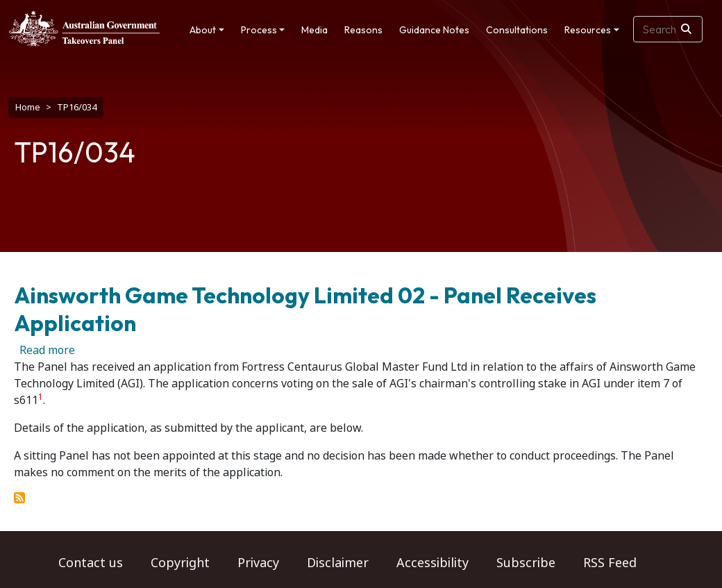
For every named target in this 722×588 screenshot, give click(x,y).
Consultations (517, 30)
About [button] (203, 30)
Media (314, 30)
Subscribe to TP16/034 (19, 498)
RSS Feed (610, 563)
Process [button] (259, 30)
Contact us (91, 563)
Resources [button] (588, 30)
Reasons (363, 30)
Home (28, 107)
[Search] (686, 29)
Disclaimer (338, 563)
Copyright (180, 563)
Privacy (258, 563)
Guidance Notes (434, 30)
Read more (47, 350)
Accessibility (433, 563)
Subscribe (526, 563)
